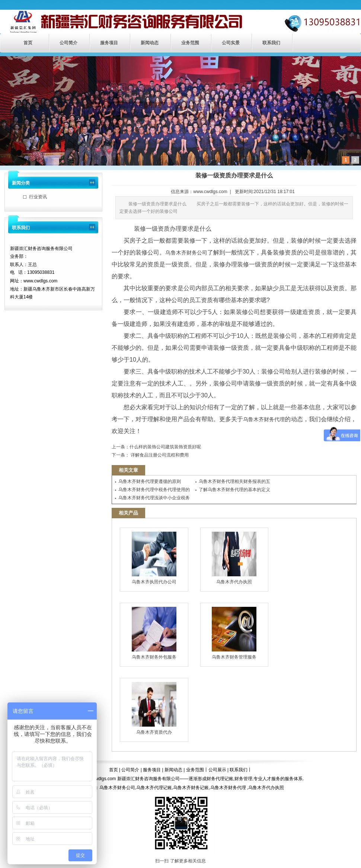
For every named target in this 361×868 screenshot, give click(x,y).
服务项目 (109, 43)
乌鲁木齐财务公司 (186, 253)
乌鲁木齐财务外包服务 (154, 633)
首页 (28, 43)
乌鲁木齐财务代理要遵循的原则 (150, 481)
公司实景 (231, 43)
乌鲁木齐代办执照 (234, 558)
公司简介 (68, 43)
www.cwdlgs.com (210, 192)
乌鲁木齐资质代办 (154, 708)
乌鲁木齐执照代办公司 (154, 558)
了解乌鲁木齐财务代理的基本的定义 (234, 490)
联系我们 (271, 43)
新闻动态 (150, 43)
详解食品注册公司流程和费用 (159, 455)
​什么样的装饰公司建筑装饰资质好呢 (165, 447)
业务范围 (190, 43)
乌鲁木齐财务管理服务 (234, 633)
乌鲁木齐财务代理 (264, 419)
